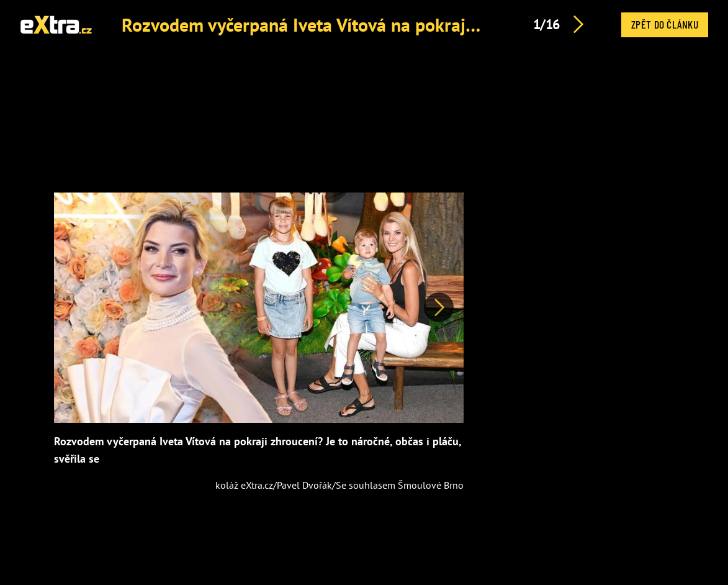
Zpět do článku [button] (665, 24)
